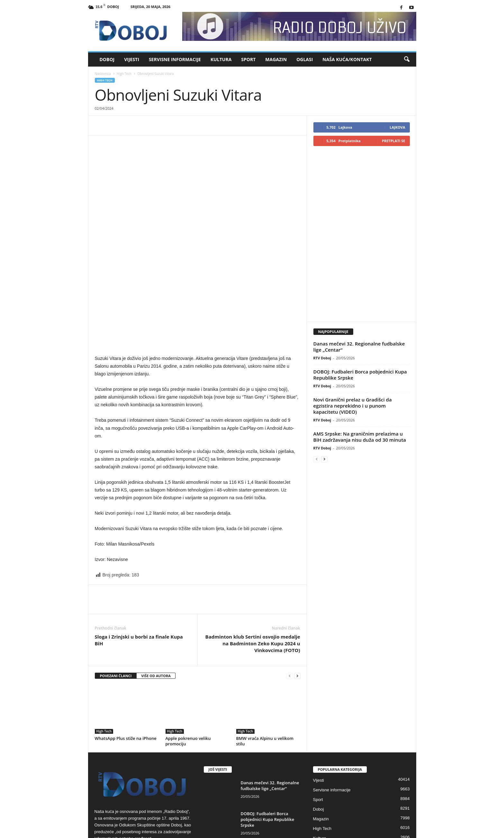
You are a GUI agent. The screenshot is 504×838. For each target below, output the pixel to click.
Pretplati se (394, 141)
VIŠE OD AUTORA (156, 608)
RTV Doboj (322, 334)
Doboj (107, 59)
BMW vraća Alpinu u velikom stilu (265, 673)
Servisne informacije (175, 59)
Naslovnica (103, 74)
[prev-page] (290, 608)
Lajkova (397, 127)
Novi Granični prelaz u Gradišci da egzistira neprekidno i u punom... (265, 783)
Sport (248, 59)
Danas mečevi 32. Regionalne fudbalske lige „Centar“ (359, 322)
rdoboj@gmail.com (145, 784)
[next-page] (297, 608)
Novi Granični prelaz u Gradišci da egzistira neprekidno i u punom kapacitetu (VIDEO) (353, 382)
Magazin (276, 59)
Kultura (221, 59)
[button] (407, 60)
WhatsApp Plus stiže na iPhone (126, 671)
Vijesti (132, 59)
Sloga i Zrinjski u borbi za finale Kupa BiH (139, 572)
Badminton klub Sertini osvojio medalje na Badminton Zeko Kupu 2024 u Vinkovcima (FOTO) (253, 576)
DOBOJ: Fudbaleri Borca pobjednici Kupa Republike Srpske (360, 350)
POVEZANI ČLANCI (116, 608)
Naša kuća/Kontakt (347, 59)
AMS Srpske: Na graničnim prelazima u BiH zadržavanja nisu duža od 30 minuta (360, 413)
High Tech (124, 74)
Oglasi (305, 59)
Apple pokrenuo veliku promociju (188, 673)
